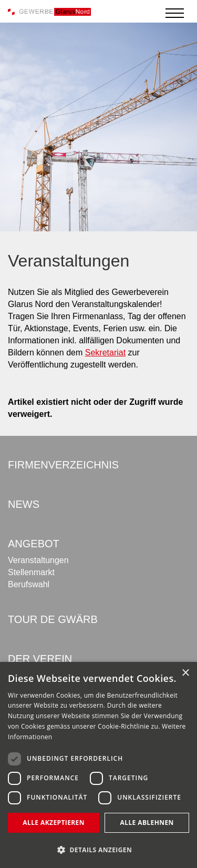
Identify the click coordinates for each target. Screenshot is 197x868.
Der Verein (40, 659)
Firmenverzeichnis (63, 465)
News (24, 504)
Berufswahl (29, 584)
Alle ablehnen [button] (147, 823)
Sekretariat (105, 353)
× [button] (185, 673)
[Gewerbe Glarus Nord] (49, 11)
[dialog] (98, 765)
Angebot (34, 544)
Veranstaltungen (38, 560)
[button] (98, 850)
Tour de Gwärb (53, 619)
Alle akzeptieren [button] (54, 823)
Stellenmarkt (31, 572)
